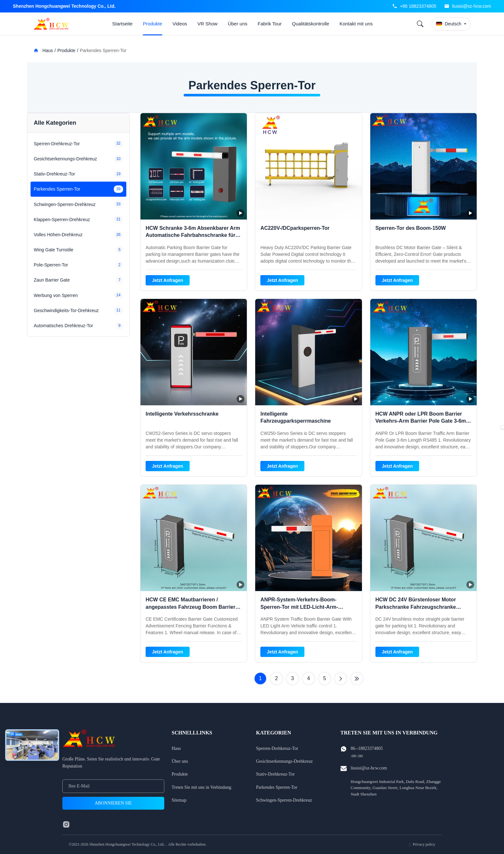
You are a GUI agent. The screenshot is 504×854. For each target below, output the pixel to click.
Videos (180, 24)
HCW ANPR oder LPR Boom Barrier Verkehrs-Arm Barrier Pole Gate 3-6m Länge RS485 (421, 421)
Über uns (238, 24)
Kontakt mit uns (356, 24)
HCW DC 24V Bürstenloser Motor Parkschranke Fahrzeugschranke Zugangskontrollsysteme (416, 607)
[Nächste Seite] (341, 679)
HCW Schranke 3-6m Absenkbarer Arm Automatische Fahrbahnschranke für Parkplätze (193, 235)
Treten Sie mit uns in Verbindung (202, 787)
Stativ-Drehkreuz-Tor (275, 774)
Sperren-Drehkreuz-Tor (277, 748)
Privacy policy (424, 844)
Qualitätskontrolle (310, 24)
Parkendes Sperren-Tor (277, 787)
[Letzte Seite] (357, 679)
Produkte (152, 24)
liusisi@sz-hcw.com (472, 6)
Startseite (122, 24)
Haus (43, 50)
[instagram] (66, 824)
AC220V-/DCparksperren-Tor (295, 228)
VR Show (207, 24)
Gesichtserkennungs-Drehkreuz (285, 761)
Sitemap (179, 800)
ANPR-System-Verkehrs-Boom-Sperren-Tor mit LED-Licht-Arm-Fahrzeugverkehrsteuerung (299, 607)
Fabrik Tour (270, 24)
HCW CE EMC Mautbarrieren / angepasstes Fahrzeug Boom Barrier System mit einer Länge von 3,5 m (190, 607)
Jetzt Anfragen (168, 280)
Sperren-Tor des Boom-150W (411, 228)
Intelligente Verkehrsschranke (182, 414)
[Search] (420, 24)
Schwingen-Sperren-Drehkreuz (284, 800)
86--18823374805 (367, 748)
